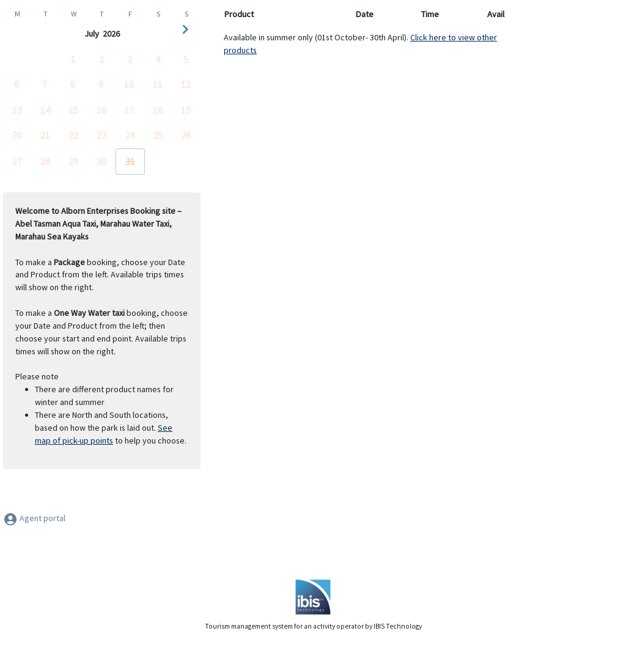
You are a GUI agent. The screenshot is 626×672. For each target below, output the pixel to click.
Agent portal (34, 518)
